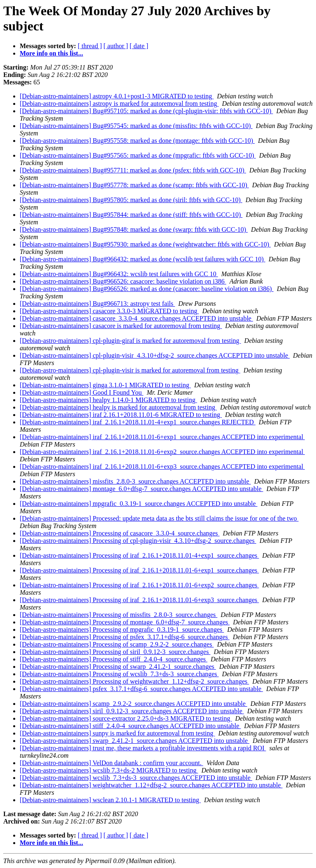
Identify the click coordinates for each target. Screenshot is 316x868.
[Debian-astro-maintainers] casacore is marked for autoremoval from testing (121, 326)
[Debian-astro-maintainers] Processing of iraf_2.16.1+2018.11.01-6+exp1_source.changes (139, 570)
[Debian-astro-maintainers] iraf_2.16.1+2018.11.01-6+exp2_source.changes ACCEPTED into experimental (162, 452)
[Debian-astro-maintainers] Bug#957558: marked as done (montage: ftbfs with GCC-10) (137, 141)
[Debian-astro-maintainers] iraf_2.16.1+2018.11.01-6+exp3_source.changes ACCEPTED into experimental (162, 467)
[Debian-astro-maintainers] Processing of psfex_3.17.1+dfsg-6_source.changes (125, 637)
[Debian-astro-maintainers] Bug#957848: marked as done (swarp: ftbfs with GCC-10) (134, 229)
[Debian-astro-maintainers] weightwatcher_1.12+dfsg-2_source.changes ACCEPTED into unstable (151, 785)
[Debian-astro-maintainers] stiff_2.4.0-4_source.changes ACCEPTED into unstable (130, 726)
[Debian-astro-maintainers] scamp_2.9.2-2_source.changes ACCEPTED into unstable (134, 704)
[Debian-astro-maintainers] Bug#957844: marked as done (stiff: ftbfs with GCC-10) (131, 215)
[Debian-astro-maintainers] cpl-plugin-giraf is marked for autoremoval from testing (130, 341)
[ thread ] (90, 46)
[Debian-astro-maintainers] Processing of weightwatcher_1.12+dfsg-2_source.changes (134, 681)
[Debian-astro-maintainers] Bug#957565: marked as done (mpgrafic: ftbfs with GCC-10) (138, 155)
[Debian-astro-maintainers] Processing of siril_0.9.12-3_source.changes (115, 652)
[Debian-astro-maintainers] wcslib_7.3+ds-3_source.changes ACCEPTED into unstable (136, 778)
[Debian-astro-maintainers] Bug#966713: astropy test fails (97, 304)
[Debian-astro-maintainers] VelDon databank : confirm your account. (112, 763)
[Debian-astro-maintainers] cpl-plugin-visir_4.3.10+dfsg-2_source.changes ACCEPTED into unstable (155, 355)
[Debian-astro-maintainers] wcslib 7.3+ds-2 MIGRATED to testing (109, 770)
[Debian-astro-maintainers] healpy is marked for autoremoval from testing (118, 407)
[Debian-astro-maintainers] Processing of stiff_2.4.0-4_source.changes (114, 659)
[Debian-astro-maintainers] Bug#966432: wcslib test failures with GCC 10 (119, 274)
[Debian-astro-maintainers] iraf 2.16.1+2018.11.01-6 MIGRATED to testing (121, 415)
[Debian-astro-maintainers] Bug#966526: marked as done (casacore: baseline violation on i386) (147, 289)
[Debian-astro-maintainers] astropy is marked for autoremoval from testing (119, 104)
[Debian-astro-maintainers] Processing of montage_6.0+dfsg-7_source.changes (125, 622)
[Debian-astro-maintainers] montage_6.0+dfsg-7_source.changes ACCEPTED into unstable (142, 489)
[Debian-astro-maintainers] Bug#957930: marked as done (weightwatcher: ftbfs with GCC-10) (145, 244)
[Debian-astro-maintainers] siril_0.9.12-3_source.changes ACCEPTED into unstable (132, 711)
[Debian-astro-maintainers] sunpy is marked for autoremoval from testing (117, 733)
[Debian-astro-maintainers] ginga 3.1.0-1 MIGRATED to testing (105, 385)
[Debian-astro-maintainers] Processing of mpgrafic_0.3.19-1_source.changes (122, 629)
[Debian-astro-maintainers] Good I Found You (81, 392)
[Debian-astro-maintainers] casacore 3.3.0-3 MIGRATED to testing (109, 311)
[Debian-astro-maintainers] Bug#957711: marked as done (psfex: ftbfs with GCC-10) (133, 170)
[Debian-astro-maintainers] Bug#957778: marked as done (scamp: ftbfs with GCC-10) (134, 185)
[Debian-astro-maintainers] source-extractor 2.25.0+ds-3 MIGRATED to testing (126, 718)
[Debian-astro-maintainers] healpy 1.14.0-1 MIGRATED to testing (108, 400)
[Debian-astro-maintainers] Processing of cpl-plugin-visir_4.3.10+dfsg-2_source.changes (138, 541)
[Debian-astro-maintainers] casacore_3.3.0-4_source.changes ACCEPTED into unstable (136, 318)
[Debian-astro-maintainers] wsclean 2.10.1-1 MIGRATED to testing (110, 800)
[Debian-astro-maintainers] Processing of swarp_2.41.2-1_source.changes (118, 667)
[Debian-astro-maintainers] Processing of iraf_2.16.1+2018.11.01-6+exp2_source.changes (139, 585)
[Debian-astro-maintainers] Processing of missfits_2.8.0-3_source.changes (118, 615)
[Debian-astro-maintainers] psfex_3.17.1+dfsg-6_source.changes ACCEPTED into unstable (141, 689)
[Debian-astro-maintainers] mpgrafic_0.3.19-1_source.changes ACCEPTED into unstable (139, 504)
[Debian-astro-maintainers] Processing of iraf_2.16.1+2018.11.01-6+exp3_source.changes (139, 600)
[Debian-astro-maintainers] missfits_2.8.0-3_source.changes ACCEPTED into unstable (135, 481)
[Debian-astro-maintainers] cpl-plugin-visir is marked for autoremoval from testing (130, 370)
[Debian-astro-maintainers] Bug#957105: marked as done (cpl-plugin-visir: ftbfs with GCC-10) (146, 111)
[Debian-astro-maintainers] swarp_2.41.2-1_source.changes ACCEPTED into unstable (135, 741)
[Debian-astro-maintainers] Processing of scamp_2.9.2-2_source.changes (117, 644)
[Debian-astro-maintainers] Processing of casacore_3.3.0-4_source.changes (120, 533)
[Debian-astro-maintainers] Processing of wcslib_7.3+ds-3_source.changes (119, 674)
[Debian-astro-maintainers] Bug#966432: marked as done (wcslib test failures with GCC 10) (143, 259)
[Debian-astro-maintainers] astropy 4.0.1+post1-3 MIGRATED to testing (117, 96)
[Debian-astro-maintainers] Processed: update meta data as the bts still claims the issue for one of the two (159, 518)
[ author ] (116, 46)
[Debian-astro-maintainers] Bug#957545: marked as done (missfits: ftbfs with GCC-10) (136, 126)
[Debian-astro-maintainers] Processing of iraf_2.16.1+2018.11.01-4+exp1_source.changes (139, 555)
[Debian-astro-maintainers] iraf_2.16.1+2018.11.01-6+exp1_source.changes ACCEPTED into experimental (162, 437)
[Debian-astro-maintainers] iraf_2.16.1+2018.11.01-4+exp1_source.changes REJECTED (138, 422)
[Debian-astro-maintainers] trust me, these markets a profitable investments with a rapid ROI (143, 748)
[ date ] (139, 46)
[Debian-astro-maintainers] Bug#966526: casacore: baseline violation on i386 (123, 281)
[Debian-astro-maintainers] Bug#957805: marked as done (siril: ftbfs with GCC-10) (131, 200)
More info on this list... (51, 53)
